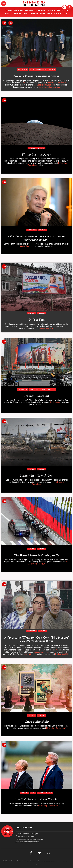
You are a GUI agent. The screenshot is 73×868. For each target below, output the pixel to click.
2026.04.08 (42, 230)
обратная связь (24, 828)
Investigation (63, 10)
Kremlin (58, 13)
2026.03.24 (42, 631)
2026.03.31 (51, 390)
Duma (66, 13)
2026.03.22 (41, 549)
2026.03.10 (49, 793)
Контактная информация (27, 833)
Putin (50, 13)
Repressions (40, 10)
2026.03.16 (41, 715)
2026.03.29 (41, 469)
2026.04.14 (52, 70)
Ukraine (18, 13)
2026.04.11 (41, 148)
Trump (43, 13)
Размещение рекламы (26, 836)
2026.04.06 (41, 313)
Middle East (41, 70)
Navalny (34, 13)
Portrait (51, 10)
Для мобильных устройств (27, 842)
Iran (32, 70)
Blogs (7, 13)
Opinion (8, 10)
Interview (29, 10)
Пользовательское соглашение (29, 839)
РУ (64, 7)
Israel (26, 13)
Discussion (19, 10)
